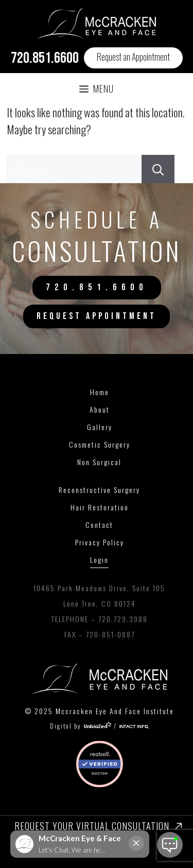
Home (100, 392)
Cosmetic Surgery (100, 444)
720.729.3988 (123, 619)
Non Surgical (99, 462)
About (100, 409)
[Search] (158, 169)
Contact (99, 525)
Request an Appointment (133, 57)
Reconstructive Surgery (99, 490)
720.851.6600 (45, 58)
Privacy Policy (100, 542)
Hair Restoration (100, 507)
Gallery (100, 427)
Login (99, 560)
